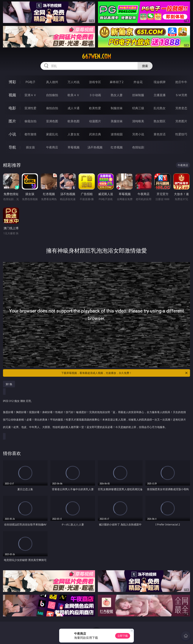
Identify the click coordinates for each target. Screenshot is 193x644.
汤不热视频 (95, 147)
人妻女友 (74, 134)
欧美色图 (74, 121)
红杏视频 (117, 147)
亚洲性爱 (30, 108)
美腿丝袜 (117, 121)
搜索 (145, 66)
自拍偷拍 (52, 95)
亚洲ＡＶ (30, 95)
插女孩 (30, 147)
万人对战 (74, 82)
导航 (12, 147)
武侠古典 (95, 134)
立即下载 (123, 636)
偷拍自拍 (52, 108)
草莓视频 (74, 147)
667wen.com (96, 56)
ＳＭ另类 (181, 95)
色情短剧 (138, 147)
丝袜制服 (138, 95)
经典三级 (138, 108)
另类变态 (181, 108)
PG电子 (31, 82)
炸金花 (138, 82)
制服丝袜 (117, 108)
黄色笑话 (160, 134)
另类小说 (138, 134)
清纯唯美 (138, 121)
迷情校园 (117, 134)
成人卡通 (74, 108)
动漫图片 (95, 121)
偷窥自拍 (30, 121)
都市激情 (30, 134)
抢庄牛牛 (181, 82)
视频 (12, 95)
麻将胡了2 (117, 82)
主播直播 (160, 95)
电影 (12, 108)
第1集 (9, 384)
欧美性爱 (95, 108)
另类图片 (181, 121)
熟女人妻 (117, 95)
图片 (12, 121)
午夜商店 (52, 147)
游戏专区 (95, 82)
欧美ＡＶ (74, 95)
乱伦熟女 (160, 108)
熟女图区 (160, 121)
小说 (12, 134)
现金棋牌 (160, 82)
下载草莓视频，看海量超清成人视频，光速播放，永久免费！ (125, 373)
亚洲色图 (52, 121)
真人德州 (52, 82)
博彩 (12, 82)
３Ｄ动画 (95, 95)
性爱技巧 (181, 134)
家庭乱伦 (52, 134)
